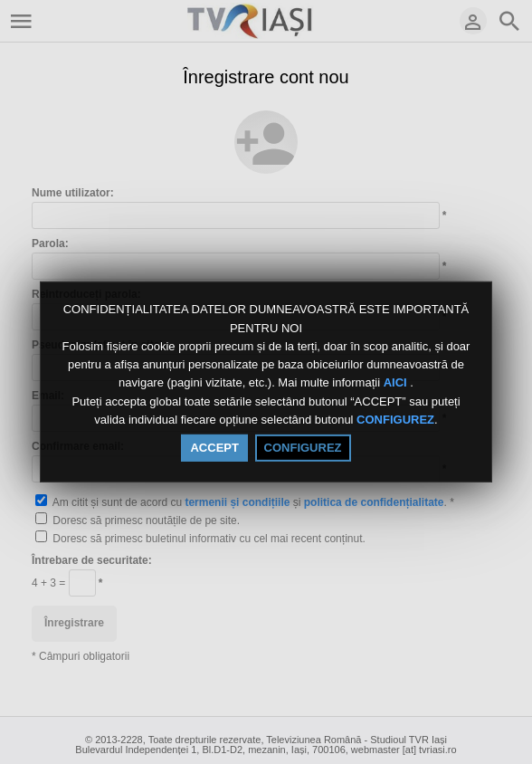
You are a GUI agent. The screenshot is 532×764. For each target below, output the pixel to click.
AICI (397, 383)
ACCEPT (214, 448)
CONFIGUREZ (395, 420)
